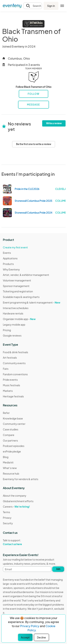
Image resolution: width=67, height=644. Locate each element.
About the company (15, 496)
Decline (41, 637)
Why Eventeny (11, 269)
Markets (8, 391)
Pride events (10, 380)
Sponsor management (16, 286)
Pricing (7, 330)
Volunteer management (17, 280)
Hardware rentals (13, 313)
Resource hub (11, 473)
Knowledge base (13, 418)
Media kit (8, 462)
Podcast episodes (14, 446)
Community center (14, 424)
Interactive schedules (16, 308)
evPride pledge (12, 451)
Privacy (7, 518)
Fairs (6, 369)
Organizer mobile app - (19, 319)
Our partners (10, 440)
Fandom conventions (15, 374)
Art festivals (10, 358)
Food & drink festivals (15, 352)
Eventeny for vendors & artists (21, 479)
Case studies (11, 429)
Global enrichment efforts (18, 501)
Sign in (51, 6)
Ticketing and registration (18, 291)
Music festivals (11, 385)
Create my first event (15, 247)
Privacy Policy (30, 626)
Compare (9, 435)
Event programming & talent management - (32, 302)
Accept (25, 637)
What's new (10, 468)
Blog (6, 457)
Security (8, 523)
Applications (10, 258)
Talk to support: (18, 542)
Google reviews (12, 335)
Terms (6, 512)
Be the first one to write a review (34, 144)
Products (8, 264)
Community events (14, 363)
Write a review (54, 123)
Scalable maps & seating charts (21, 297)
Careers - (16, 507)
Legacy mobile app (14, 325)
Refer (6, 413)
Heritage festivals (13, 396)
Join (58, 569)
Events (7, 253)
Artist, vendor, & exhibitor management (26, 275)
